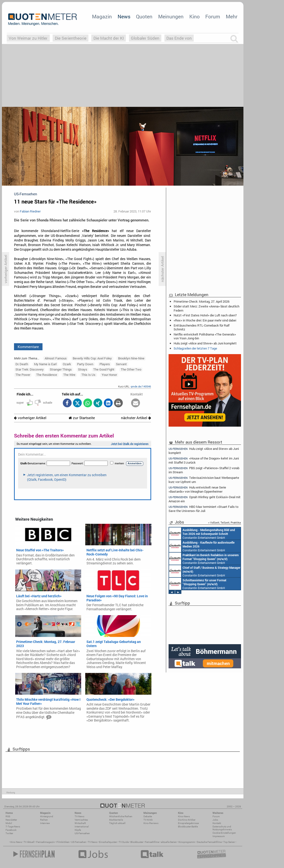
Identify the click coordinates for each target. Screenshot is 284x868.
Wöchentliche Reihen (121, 816)
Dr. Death (22, 364)
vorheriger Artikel (30, 418)
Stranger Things (61, 369)
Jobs (215, 820)
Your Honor (109, 375)
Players (105, 364)
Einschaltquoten (108, 842)
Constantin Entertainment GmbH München (202, 533)
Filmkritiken (63, 842)
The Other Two (131, 369)
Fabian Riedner (30, 211)
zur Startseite (82, 418)
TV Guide (124, 842)
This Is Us (88, 375)
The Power (23, 375)
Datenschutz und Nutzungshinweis (222, 828)
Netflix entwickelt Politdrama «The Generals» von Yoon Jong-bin (205, 336)
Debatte (148, 816)
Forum (213, 16)
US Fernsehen (79, 842)
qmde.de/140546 (141, 386)
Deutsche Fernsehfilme (209, 842)
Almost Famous (56, 358)
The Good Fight (104, 369)
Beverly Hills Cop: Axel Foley (92, 358)
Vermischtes (81, 820)
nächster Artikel (136, 418)
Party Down (85, 364)
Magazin (102, 16)
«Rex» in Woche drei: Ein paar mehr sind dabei (205, 320)
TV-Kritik (148, 820)
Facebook (11, 830)
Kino (195, 16)
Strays (83, 369)
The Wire (69, 375)
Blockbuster (137, 842)
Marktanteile (116, 820)
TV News (93, 842)
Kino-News (184, 816)
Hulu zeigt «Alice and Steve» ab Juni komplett (205, 343)
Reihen (44, 820)
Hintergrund (47, 816)
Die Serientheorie (71, 38)
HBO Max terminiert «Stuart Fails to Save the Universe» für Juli (203, 509)
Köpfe (78, 830)
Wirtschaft (80, 823)
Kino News (16, 842)
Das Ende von (179, 38)
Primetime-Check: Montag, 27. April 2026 (202, 301)
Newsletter (11, 820)
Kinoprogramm (187, 842)
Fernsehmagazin (46, 842)
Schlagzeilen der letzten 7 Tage (195, 348)
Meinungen (171, 16)
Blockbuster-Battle (188, 827)
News (124, 16)
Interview (45, 823)
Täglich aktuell (117, 823)
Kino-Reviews (151, 823)
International (82, 827)
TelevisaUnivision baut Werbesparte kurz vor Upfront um (204, 480)
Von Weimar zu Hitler (28, 38)
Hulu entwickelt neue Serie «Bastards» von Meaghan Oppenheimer (197, 489)
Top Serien (229, 842)
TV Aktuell (29, 842)
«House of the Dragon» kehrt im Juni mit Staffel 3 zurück (204, 460)
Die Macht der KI (109, 38)
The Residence (47, 375)
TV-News (79, 816)
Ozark (67, 364)
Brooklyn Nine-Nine (131, 358)
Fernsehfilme (152, 842)
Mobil (9, 823)
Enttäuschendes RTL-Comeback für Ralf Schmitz (202, 327)
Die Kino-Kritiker (187, 820)
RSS (8, 816)
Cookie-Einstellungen (224, 833)
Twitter (9, 833)
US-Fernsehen (82, 833)
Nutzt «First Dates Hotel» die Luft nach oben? (205, 315)
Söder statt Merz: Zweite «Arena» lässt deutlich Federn (206, 308)
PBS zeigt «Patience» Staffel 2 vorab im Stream (204, 470)
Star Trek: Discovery (30, 369)
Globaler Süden (145, 38)
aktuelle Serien (169, 842)
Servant (121, 364)
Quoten (144, 16)
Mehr (232, 16)
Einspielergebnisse (188, 823)
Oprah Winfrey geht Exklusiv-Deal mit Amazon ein (205, 499)
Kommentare (28, 347)
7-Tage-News (13, 827)
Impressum (219, 836)
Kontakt (217, 823)
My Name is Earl (45, 364)
